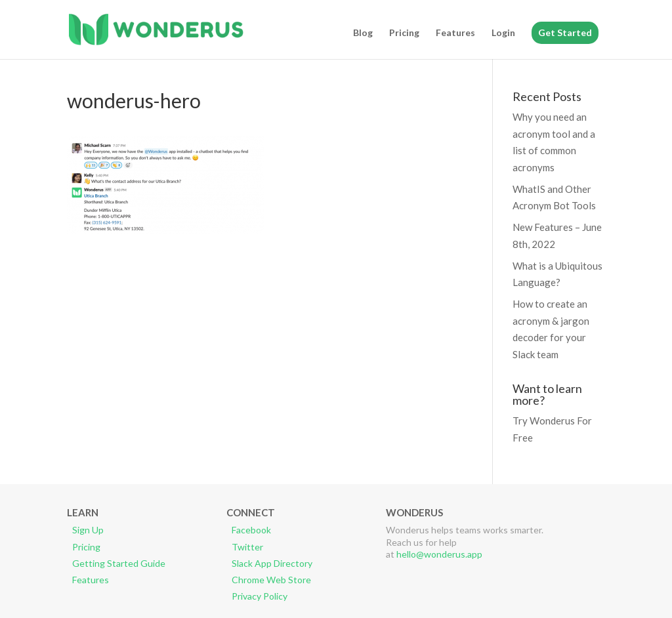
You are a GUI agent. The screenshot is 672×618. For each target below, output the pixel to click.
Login (503, 33)
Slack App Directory (272, 563)
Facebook (251, 530)
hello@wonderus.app (439, 554)
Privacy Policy (260, 596)
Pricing (404, 33)
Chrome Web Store (271, 580)
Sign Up (88, 530)
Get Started (565, 32)
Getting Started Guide (119, 563)
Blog (363, 33)
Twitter (247, 547)
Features (455, 33)
